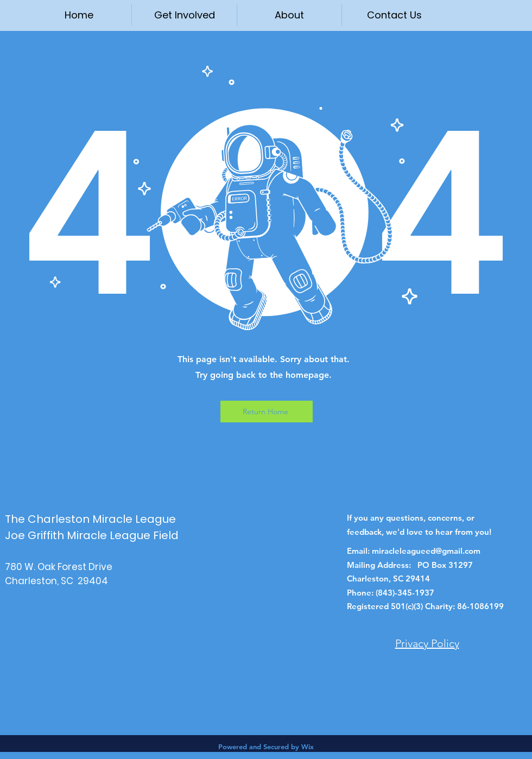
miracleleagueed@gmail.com (426, 551)
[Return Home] (267, 412)
